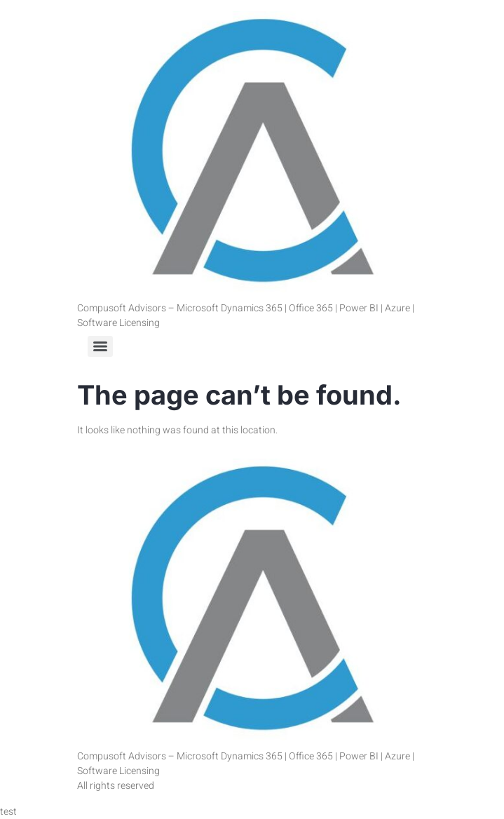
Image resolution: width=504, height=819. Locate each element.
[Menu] (100, 346)
